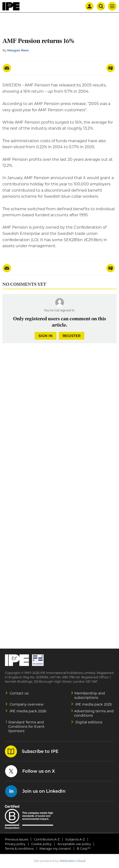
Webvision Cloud (73, 861)
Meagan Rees (18, 50)
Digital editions (89, 722)
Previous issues (16, 839)
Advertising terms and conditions (94, 713)
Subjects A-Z (75, 839)
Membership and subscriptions (90, 695)
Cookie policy (41, 844)
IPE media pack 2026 (28, 711)
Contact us (19, 693)
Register (71, 336)
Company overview (27, 704)
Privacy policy (15, 844)
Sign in (46, 336)
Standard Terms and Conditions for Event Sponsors (26, 727)
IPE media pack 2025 (94, 704)
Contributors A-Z (47, 839)
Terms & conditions (19, 849)
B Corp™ (84, 849)
